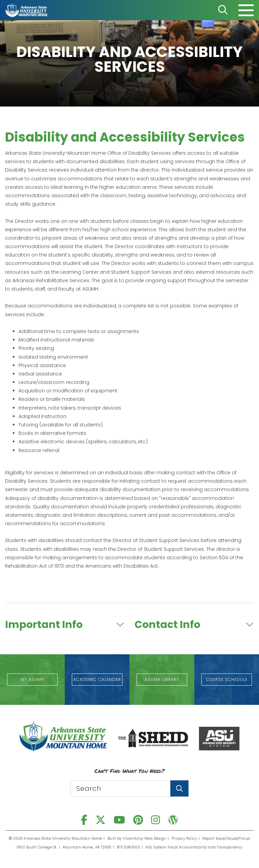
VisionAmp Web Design (145, 839)
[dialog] (239, 848)
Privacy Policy (184, 839)
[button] (32, 680)
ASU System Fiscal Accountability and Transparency (194, 847)
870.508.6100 (129, 847)
